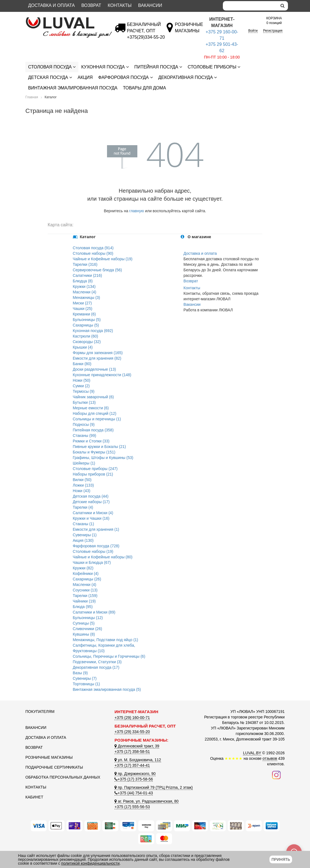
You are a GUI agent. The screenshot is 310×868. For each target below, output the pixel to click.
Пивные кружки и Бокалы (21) (99, 447)
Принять (281, 859)
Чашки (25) (83, 309)
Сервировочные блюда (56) (97, 270)
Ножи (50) (82, 380)
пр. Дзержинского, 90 (135, 774)
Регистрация (273, 31)
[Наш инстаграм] (276, 775)
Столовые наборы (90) (93, 253)
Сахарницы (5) (86, 325)
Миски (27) (82, 303)
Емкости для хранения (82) (97, 358)
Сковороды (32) (87, 342)
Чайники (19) (84, 601)
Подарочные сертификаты (54, 767)
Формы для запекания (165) (98, 353)
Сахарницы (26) (87, 579)
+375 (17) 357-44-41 (132, 765)
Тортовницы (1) (86, 684)
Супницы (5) (84, 623)
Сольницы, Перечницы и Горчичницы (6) (109, 656)
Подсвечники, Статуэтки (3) (97, 662)
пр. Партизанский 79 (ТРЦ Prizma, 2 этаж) (153, 787)
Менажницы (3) (86, 298)
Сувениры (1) (85, 535)
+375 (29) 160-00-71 (132, 718)
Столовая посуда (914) (93, 248)
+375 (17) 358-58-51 (132, 752)
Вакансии (150, 5)
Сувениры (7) (85, 678)
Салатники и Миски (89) (94, 612)
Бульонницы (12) (88, 618)
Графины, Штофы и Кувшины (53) (103, 458)
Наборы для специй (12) (95, 413)
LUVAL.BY (252, 753)
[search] (283, 6)
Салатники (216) (87, 275)
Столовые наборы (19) (93, 551)
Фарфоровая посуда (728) (96, 546)
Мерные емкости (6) (91, 408)
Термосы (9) (84, 391)
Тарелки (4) (83, 507)
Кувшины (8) (84, 634)
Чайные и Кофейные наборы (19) (103, 259)
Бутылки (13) (84, 402)
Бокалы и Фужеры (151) (94, 452)
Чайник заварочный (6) (93, 397)
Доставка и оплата (51, 5)
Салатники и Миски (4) (93, 513)
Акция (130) (83, 540)
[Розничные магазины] (189, 31)
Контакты (120, 5)
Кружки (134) (84, 286)
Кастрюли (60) (85, 336)
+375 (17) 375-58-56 (134, 779)
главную (137, 211)
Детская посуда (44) (91, 496)
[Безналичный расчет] (146, 37)
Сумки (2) (81, 386)
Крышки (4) (83, 347)
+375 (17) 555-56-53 (132, 807)
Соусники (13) (85, 590)
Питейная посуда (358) (93, 430)
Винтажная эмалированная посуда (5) (107, 689)
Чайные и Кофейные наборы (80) (103, 557)
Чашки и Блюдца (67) (92, 562)
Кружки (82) (83, 568)
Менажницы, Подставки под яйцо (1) (105, 640)
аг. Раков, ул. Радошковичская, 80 (146, 801)
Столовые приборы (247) (95, 469)
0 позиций (274, 20)
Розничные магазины (49, 757)
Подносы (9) (84, 424)
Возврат (91, 5)
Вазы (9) (80, 673)
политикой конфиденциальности (90, 863)
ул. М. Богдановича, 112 (138, 760)
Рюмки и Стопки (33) (91, 441)
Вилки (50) (82, 480)
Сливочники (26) (87, 629)
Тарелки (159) (85, 596)
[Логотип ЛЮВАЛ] (66, 20)
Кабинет (34, 797)
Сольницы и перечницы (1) (97, 419)
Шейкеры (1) (84, 463)
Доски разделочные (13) (94, 369)
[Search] (250, 6)
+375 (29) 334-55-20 (132, 732)
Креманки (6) (84, 314)
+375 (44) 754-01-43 (134, 793)
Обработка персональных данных (63, 777)
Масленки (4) (85, 292)
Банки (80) (82, 364)
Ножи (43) (82, 491)
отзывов (270, 758)
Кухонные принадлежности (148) (102, 375)
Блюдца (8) (83, 281)
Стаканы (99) (85, 436)
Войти (253, 31)
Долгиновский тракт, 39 (137, 746)
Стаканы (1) (83, 524)
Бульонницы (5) (87, 320)
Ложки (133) (83, 485)
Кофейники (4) (86, 574)
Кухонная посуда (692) (93, 331)
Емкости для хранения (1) (96, 529)
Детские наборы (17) (91, 502)
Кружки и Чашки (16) (91, 518)
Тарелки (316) (85, 264)
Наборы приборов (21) (93, 474)
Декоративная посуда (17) (96, 667)
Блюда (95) (83, 607)
